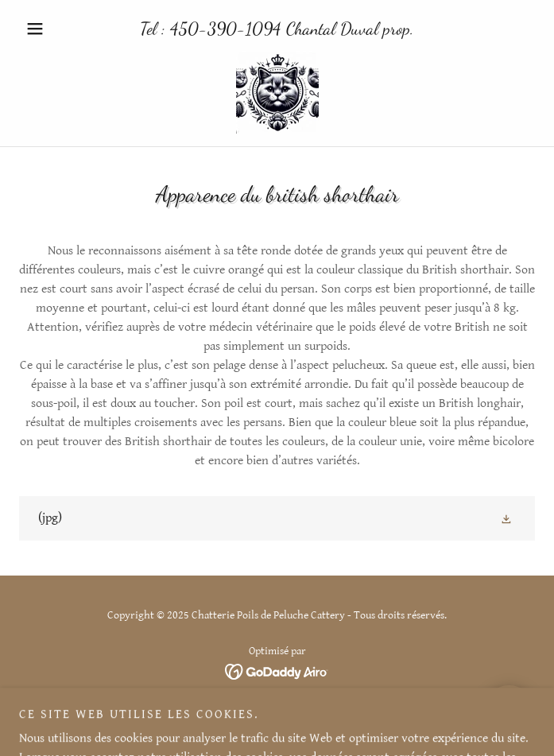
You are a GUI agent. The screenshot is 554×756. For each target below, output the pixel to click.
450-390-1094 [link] (226, 29)
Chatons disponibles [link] (277, 715)
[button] (58, 29)
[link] (277, 92)
